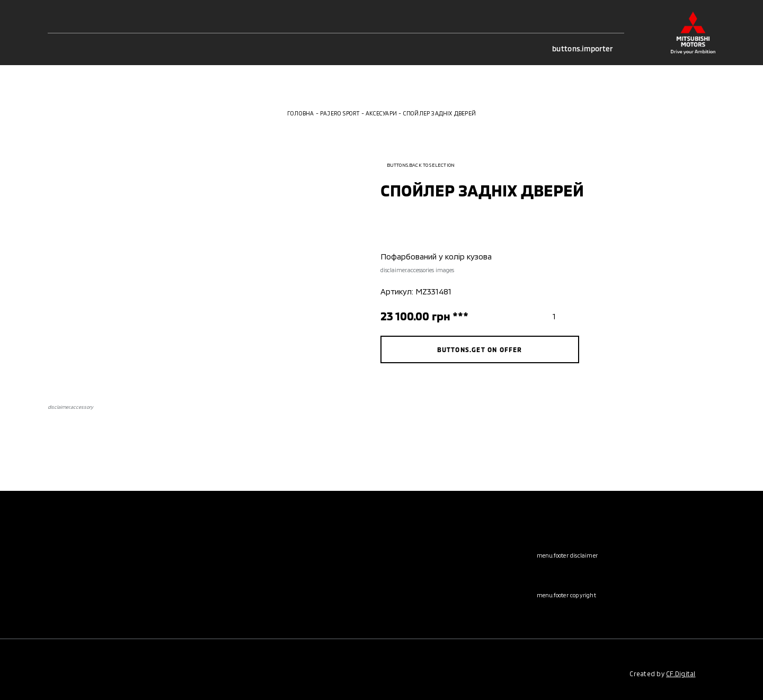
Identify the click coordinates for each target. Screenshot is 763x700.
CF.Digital (681, 674)
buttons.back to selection (418, 165)
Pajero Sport (340, 113)
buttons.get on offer (480, 349)
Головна (300, 113)
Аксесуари (381, 113)
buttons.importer (588, 49)
